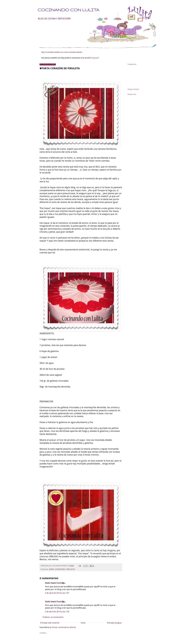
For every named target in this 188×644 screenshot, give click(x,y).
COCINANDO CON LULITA (68, 10)
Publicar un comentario (53, 617)
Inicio (83, 623)
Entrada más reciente (50, 623)
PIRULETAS (71, 569)
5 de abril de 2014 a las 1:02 (57, 612)
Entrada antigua (114, 623)
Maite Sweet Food (53, 583)
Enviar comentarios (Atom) (64, 627)
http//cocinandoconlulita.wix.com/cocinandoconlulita (62, 52)
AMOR (51, 569)
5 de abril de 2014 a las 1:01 (57, 593)
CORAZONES (60, 569)
